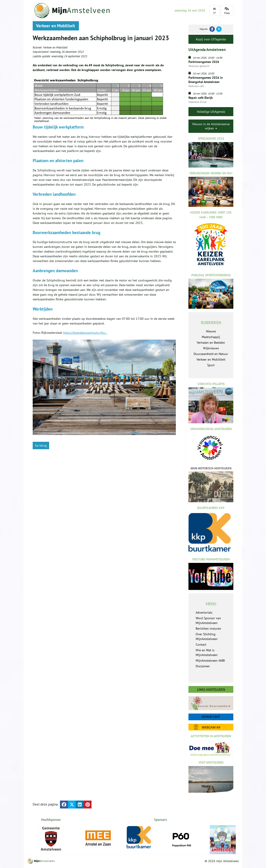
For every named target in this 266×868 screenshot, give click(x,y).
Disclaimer (203, 666)
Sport (211, 365)
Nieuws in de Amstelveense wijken (211, 126)
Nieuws (211, 331)
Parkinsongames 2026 (204, 62)
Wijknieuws (211, 348)
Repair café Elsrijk (201, 98)
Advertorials (204, 612)
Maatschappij (211, 337)
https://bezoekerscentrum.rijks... (85, 333)
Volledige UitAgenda (211, 112)
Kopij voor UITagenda (211, 39)
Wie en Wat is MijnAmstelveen (207, 653)
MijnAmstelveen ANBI (210, 661)
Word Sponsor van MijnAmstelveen (208, 620)
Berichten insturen (208, 629)
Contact (201, 645)
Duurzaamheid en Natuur (211, 354)
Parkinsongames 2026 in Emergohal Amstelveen (206, 80)
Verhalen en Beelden (211, 343)
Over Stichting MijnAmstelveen (207, 637)
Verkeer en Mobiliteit (55, 47)
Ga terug (41, 445)
